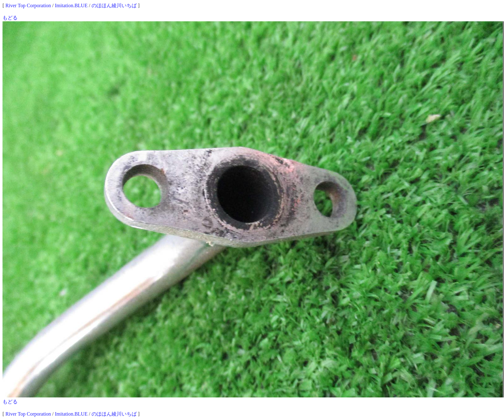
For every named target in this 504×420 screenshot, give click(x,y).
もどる (10, 18)
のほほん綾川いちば (114, 5)
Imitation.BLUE (71, 5)
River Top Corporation (28, 5)
